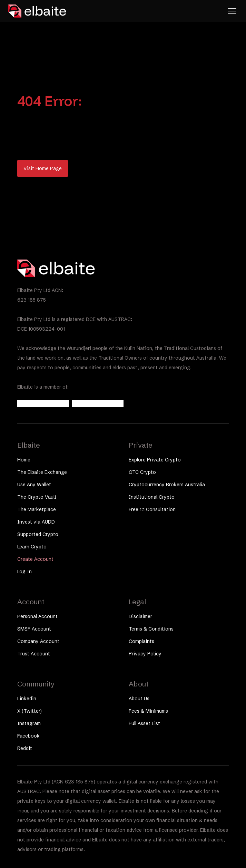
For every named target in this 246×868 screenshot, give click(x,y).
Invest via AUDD (36, 522)
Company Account (38, 641)
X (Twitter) (29, 711)
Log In (24, 572)
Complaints (141, 641)
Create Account (35, 559)
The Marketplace (37, 509)
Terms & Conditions (151, 629)
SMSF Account (34, 629)
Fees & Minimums (148, 711)
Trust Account (34, 654)
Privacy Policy (145, 654)
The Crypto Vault (37, 497)
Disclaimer (140, 616)
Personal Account (37, 616)
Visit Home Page (43, 168)
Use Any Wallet (34, 485)
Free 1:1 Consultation (152, 509)
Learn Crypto (32, 547)
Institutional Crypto (152, 497)
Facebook (28, 736)
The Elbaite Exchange (42, 472)
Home (24, 460)
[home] (38, 11)
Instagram (29, 723)
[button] (231, 11)
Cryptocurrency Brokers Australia (167, 485)
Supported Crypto (38, 534)
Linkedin (27, 699)
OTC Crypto (142, 472)
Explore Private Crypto (155, 460)
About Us (139, 699)
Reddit (25, 748)
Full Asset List (144, 723)
